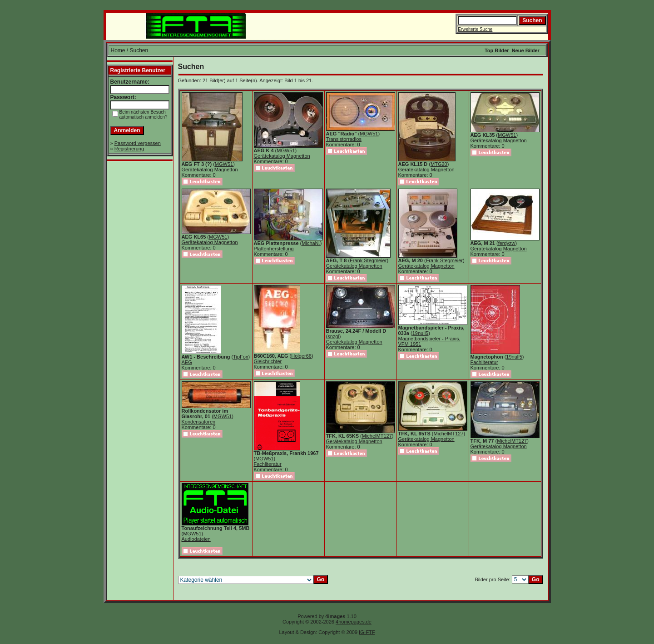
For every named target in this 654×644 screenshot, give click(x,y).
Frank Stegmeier (368, 260)
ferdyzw (507, 243)
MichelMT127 (377, 436)
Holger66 (301, 356)
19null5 (420, 333)
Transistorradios (344, 139)
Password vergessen (138, 143)
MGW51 (224, 164)
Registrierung (129, 149)
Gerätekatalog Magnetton (210, 170)
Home (118, 50)
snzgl (333, 336)
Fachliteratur (484, 362)
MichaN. (311, 243)
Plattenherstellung (274, 249)
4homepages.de (354, 622)
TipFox (240, 357)
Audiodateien (196, 539)
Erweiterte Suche (475, 29)
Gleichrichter (268, 361)
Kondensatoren (199, 422)
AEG (187, 362)
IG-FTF (367, 632)
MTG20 (439, 164)
